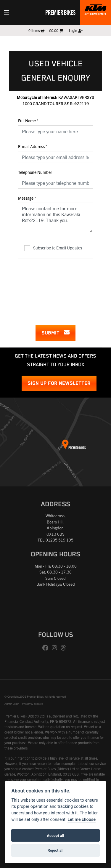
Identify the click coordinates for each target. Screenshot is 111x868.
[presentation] (63, 288)
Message (27, 198)
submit (55, 333)
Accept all (55, 836)
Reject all (55, 850)
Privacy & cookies (32, 704)
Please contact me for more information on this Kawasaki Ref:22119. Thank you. (55, 217)
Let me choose (82, 820)
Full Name (28, 121)
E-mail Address (33, 146)
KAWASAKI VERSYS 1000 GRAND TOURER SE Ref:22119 (55, 100)
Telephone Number (35, 172)
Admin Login (12, 704)
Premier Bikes (60, 12)
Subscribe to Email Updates (53, 248)
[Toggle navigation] (7, 12)
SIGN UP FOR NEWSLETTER (59, 383)
